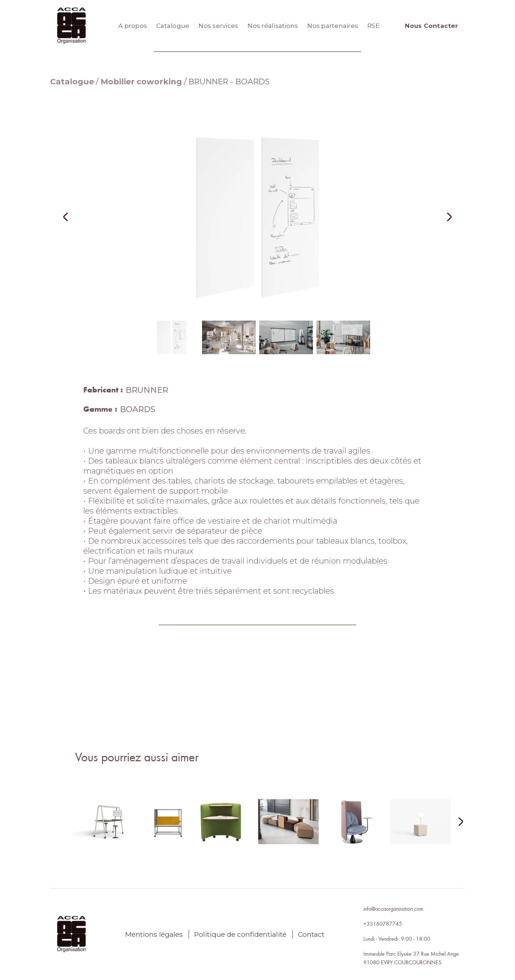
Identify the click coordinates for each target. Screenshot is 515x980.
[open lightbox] (257, 217)
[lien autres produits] (108, 827)
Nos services (218, 26)
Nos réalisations (273, 26)
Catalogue (173, 26)
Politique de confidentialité (240, 934)
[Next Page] (456, 822)
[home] (72, 26)
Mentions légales (154, 934)
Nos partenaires (333, 26)
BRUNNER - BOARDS (229, 82)
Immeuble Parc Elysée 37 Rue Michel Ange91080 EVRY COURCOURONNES (411, 958)
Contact (311, 934)
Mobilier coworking (141, 82)
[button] (75, 217)
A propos (133, 26)
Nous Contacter (431, 26)
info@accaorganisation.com (393, 909)
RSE (373, 26)
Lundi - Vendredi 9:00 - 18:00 (397, 939)
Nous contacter (257, 718)
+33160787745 (383, 924)
